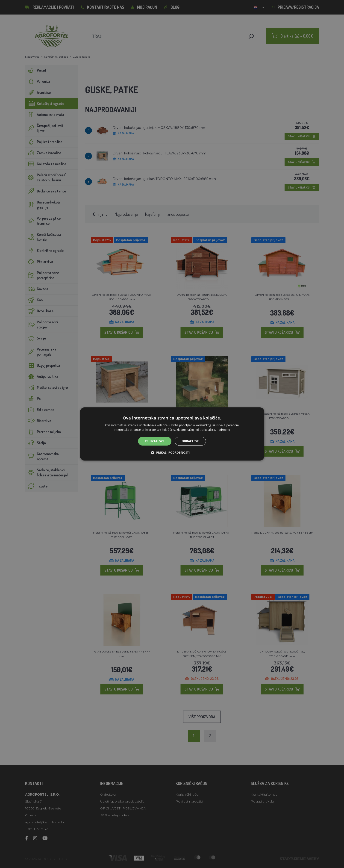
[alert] (172, 434)
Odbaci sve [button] (190, 441)
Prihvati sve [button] (155, 441)
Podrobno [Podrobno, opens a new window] (223, 430)
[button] (172, 453)
